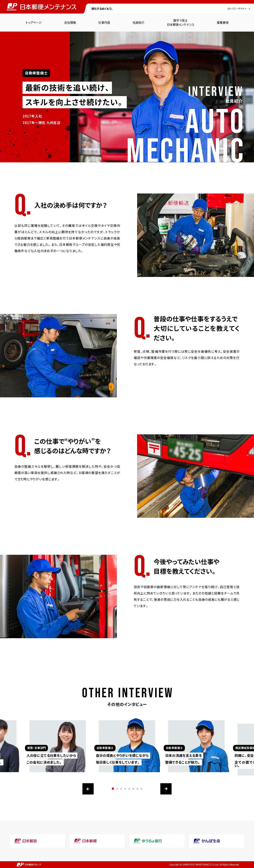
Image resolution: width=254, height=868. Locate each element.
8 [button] (141, 789)
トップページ (34, 22)
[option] (127, 742)
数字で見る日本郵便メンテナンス (181, 22)
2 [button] (117, 789)
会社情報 (70, 22)
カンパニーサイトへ (237, 9)
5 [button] (129, 789)
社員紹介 (138, 22)
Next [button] (166, 789)
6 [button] (133, 789)
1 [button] (113, 789)
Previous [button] (88, 789)
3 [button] (121, 789)
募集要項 (223, 22)
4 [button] (125, 789)
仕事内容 (104, 22)
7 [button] (137, 789)
